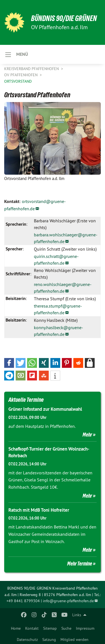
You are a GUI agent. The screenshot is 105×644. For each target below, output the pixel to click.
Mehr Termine (80, 564)
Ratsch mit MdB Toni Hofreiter (39, 510)
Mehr (87, 435)
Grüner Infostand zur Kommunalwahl (45, 409)
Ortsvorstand (18, 81)
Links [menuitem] (77, 615)
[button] (9, 363)
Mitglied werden (74, 640)
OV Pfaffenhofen (21, 75)
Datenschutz (27, 640)
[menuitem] (16, 627)
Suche (66, 628)
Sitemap (50, 628)
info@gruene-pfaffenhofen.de (68, 601)
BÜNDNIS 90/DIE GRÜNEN (64, 18)
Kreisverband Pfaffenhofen (32, 69)
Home (16, 628)
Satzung (49, 640)
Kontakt (32, 628)
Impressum (85, 628)
